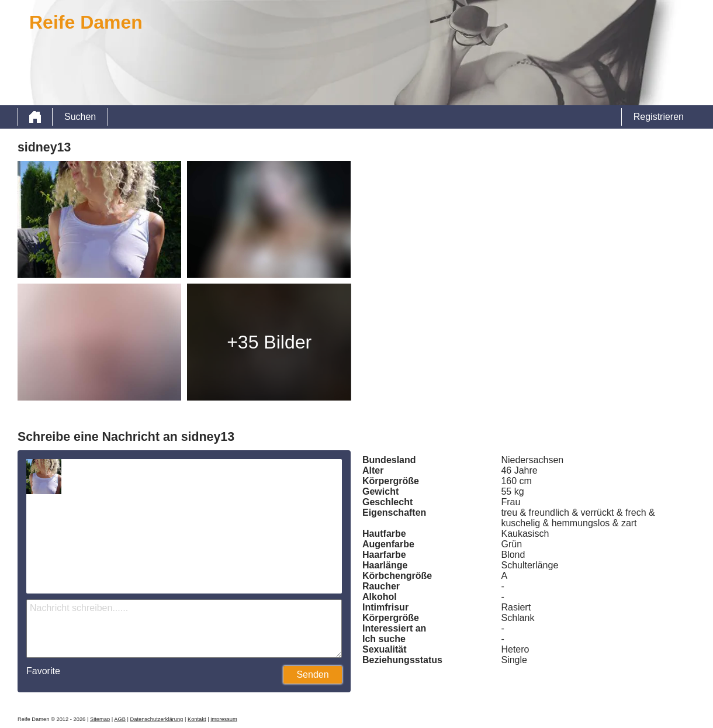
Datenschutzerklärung (157, 719)
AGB (120, 719)
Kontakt (197, 719)
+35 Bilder (269, 342)
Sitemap (100, 719)
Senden (312, 674)
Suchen (80, 117)
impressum (224, 719)
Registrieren (659, 117)
